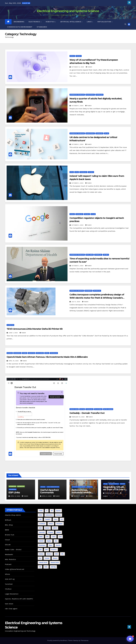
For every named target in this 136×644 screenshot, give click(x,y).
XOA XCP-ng (10, 579)
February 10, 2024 (78, 417)
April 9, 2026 (15, 496)
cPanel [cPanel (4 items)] (51, 524)
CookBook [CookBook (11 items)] (42, 524)
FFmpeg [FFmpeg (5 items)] (51, 532)
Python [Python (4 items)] (41, 554)
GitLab (106, 484)
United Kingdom (108, 409)
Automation (12, 486)
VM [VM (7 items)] (40, 567)
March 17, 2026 (79, 496)
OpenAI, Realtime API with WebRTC (19, 599)
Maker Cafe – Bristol (13, 550)
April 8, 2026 (47, 496)
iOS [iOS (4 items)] (47, 537)
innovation (31, 353)
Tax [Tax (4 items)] (40, 558)
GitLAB (8, 545)
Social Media (90, 255)
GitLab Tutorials (114, 484)
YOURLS (8, 589)
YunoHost (9, 584)
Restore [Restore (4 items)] (49, 554)
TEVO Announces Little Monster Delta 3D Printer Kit (35, 329)
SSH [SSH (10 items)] (56, 554)
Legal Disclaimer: (12, 594)
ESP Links (14, 492)
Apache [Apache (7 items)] (58, 511)
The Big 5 (79, 56)
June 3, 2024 (13, 333)
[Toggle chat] (130, 639)
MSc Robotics (10, 559)
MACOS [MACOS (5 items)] (41, 541)
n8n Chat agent (11, 609)
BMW (7, 530)
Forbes (25, 353)
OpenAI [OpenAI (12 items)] (58, 545)
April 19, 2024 (14, 361)
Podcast (8, 564)
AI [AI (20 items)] (47, 511)
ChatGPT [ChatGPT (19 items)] (48, 519)
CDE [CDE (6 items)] (40, 519)
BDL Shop (9, 525)
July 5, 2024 (76, 302)
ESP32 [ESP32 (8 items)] (55, 528)
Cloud (7, 540)
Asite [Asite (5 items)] (41, 515)
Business (10, 353)
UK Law (107, 133)
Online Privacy (90, 95)
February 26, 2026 (112, 493)
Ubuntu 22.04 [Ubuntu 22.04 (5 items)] (43, 563)
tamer (89, 67)
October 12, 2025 (78, 67)
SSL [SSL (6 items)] (62, 554)
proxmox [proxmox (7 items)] (54, 550)
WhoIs (7, 574)
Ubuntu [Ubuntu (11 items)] (55, 558)
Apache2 (43, 487)
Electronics (35, 22)
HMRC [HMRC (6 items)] (41, 537)
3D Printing (10, 325)
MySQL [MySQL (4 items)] (49, 541)
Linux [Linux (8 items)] (54, 537)
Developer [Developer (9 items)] (59, 524)
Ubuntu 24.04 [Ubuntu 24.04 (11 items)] (55, 563)
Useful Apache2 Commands (49, 491)
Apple (72, 172)
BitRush (8, 520)
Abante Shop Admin (13, 515)
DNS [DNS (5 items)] (40, 528)
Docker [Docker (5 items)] (47, 528)
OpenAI (47, 353)
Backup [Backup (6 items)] (58, 515)
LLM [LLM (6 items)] (60, 537)
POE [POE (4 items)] (46, 550)
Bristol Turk (10, 535)
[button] (125, 24)
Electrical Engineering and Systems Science (68, 11)
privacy (72, 56)
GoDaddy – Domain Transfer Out (87, 413)
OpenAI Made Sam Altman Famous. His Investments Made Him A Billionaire (47, 357)
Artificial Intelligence (71, 22)
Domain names (74, 409)
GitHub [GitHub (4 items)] (59, 532)
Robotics (50, 22)
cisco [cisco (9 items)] (56, 519)
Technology (99, 95)
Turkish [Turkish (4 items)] (47, 558)
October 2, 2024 (78, 106)
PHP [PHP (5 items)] (40, 550)
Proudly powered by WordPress (57, 641)
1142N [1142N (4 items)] (41, 511)
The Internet (98, 409)
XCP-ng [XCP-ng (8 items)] (53, 567)
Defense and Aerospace (77, 291)
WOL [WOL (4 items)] (46, 567)
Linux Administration (53, 487)
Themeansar (84, 641)
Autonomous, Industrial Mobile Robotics (81, 492)
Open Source (40, 353)
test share (9, 604)
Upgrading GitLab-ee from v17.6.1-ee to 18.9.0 (115, 489)
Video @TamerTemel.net (15, 569)
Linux (89, 22)
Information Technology (77, 95)
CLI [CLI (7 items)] (62, 519)
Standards (42, 27)
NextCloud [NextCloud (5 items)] (42, 545)
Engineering (19, 22)
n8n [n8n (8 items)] (56, 541)
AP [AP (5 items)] (52, 511)
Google (72, 214)
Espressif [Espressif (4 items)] (42, 532)
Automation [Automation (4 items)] (49, 515)
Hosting (82, 409)
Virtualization (104, 22)
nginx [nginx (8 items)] (51, 545)
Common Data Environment (20, 27)
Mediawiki (9, 554)
